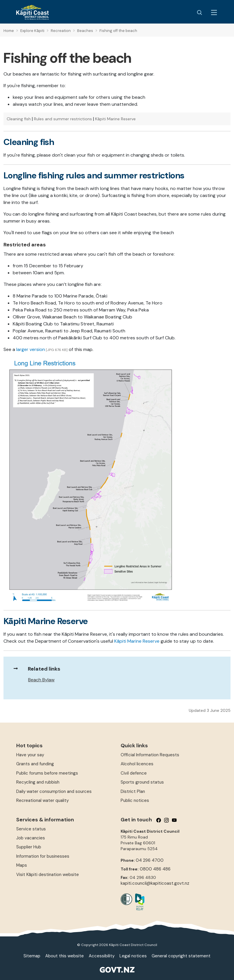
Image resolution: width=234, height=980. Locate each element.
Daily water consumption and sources (54, 791)
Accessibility (102, 956)
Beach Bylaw (41, 680)
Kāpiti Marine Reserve (115, 119)
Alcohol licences (137, 764)
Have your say (30, 755)
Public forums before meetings (47, 773)
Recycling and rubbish (38, 782)
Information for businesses (43, 856)
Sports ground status (142, 782)
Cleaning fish (19, 119)
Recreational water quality (42, 800)
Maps (22, 865)
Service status (31, 829)
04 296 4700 (150, 860)
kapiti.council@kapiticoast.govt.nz (155, 883)
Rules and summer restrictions (63, 119)
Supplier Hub (29, 847)
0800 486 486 (155, 869)
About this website (65, 956)
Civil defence (134, 773)
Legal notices (133, 956)
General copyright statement (181, 956)
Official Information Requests (150, 755)
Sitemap (32, 956)
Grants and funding (35, 764)
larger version (31, 349)
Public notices (135, 800)
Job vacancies (31, 838)
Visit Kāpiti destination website (48, 875)
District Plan (133, 791)
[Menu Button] (214, 12)
